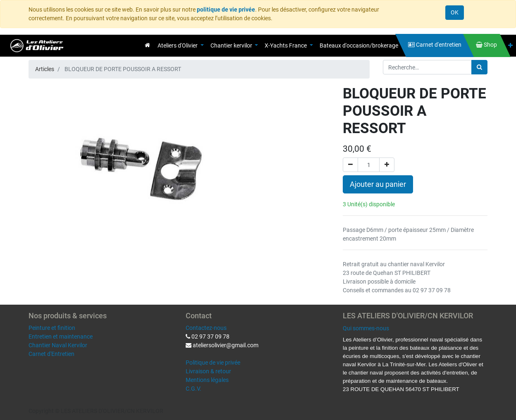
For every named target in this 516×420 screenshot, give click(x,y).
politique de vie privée (226, 10)
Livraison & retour (208, 371)
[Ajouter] (387, 165)
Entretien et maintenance (61, 336)
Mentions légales (207, 380)
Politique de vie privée (213, 363)
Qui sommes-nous (366, 328)
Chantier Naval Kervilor (58, 345)
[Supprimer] (350, 165)
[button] (510, 46)
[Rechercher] (479, 67)
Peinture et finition (52, 328)
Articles (45, 69)
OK (455, 12)
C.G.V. (193, 389)
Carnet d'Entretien (51, 354)
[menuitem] (147, 45)
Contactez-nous (206, 328)
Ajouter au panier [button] (378, 184)
